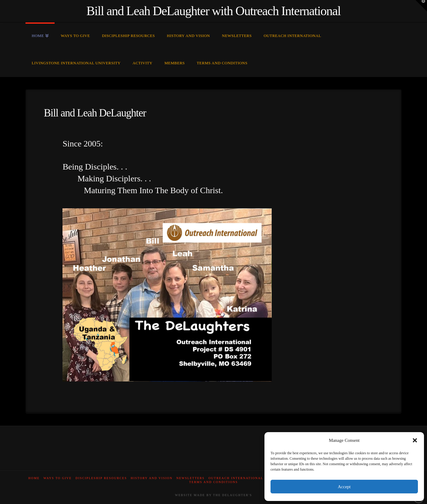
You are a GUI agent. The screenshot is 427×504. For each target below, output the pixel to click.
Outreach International (236, 478)
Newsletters (191, 478)
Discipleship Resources (101, 478)
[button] (415, 440)
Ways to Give (57, 478)
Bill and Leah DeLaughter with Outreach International (213, 11)
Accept (344, 487)
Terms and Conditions (214, 482)
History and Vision (152, 478)
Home (34, 478)
